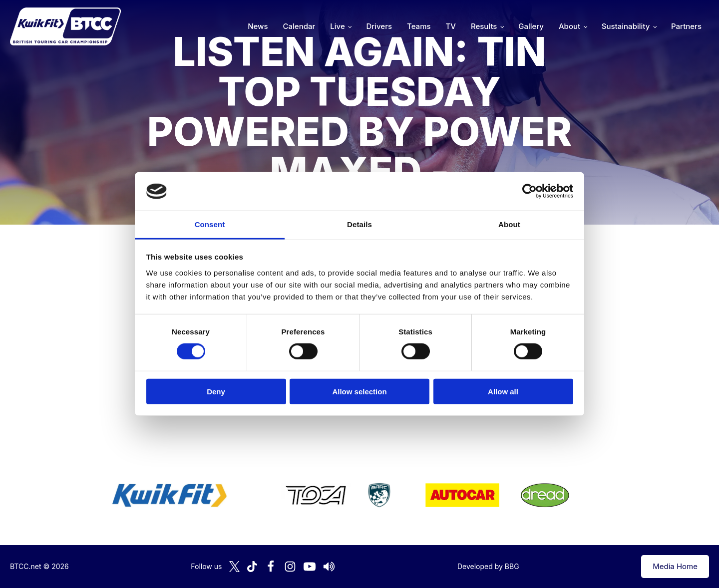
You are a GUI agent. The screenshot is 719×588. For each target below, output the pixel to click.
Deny (216, 391)
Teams (419, 26)
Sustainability (626, 26)
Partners (686, 26)
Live (337, 26)
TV (451, 26)
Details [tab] (359, 224)
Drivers (379, 26)
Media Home (675, 566)
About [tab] (509, 224)
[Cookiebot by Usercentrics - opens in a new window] (530, 191)
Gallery (531, 26)
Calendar (299, 26)
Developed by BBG (488, 566)
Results (484, 26)
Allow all (503, 391)
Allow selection (359, 391)
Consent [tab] (210, 224)
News (258, 26)
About (569, 26)
